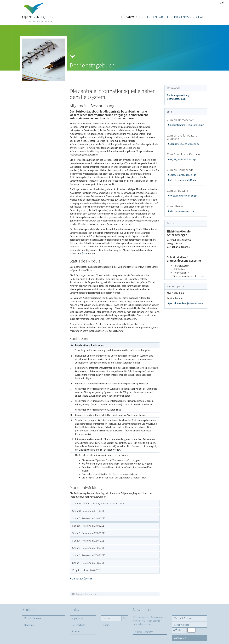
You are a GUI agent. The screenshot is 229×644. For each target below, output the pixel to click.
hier (86, 253)
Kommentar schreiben (87, 594)
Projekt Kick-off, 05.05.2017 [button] (87, 570)
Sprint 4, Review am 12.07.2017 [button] (89, 541)
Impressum (77, 618)
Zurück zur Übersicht (83, 579)
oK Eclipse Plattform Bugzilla (184, 196)
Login (106, 625)
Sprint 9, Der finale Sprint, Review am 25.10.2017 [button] (98, 503)
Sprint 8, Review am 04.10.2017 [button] (89, 511)
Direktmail (29, 625)
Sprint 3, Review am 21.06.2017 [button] (89, 548)
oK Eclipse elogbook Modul (183, 180)
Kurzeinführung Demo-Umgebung (187, 125)
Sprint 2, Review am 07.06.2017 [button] (89, 555)
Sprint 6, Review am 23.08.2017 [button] (89, 526)
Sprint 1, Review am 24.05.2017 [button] (89, 563)
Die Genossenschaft (190, 17)
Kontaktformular (33, 618)
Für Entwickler (159, 17)
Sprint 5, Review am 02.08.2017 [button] (89, 533)
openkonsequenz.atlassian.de (184, 144)
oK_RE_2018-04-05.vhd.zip (183, 159)
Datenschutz (78, 625)
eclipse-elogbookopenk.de (183, 175)
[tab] (115, 504)
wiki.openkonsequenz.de (182, 211)
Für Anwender (132, 17)
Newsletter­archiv (144, 632)
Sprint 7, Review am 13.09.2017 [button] (89, 518)
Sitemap (76, 631)
